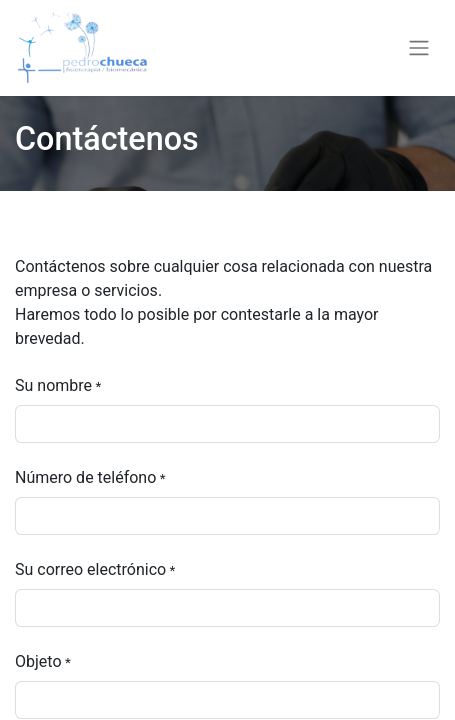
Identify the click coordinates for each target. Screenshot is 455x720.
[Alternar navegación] (419, 48)
